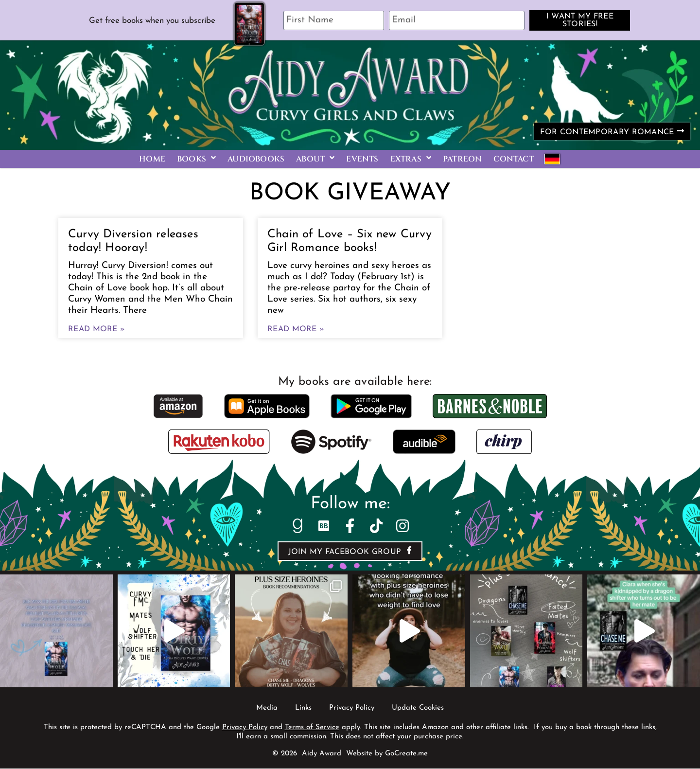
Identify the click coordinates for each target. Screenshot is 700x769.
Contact (513, 159)
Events (362, 159)
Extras (411, 159)
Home (152, 159)
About (315, 159)
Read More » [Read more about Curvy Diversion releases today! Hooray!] (96, 330)
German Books (552, 159)
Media (267, 708)
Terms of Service (312, 728)
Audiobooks (256, 159)
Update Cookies (418, 708)
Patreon (462, 159)
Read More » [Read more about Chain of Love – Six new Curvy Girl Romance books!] (296, 330)
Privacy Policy (352, 708)
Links (303, 708)
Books (196, 159)
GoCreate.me (406, 754)
